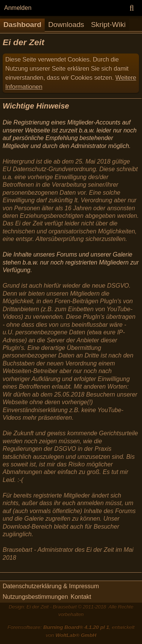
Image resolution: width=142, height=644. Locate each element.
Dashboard (22, 24)
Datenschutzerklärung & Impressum (51, 586)
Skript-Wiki (108, 24)
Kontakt (81, 597)
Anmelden (18, 8)
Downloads (66, 24)
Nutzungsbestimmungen (35, 597)
